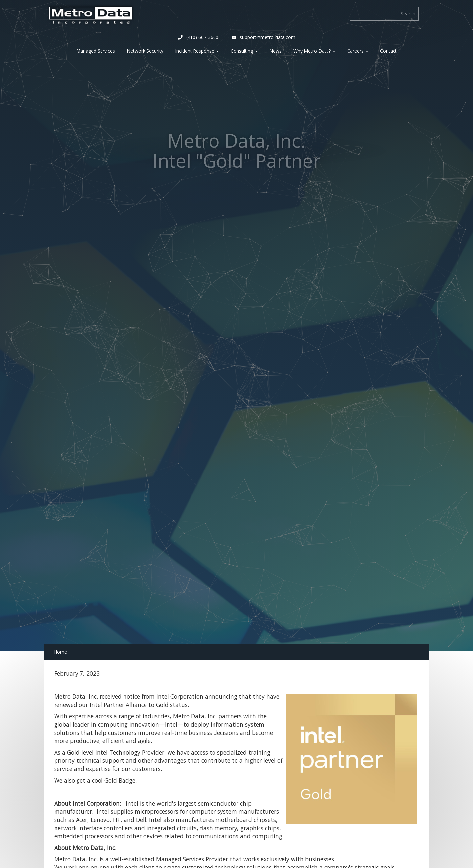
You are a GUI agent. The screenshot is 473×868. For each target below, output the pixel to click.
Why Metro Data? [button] (314, 51)
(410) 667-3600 (198, 37)
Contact (388, 51)
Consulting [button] (244, 51)
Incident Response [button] (197, 51)
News (275, 51)
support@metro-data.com (263, 37)
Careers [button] (358, 51)
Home (60, 652)
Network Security (145, 51)
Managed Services (96, 51)
